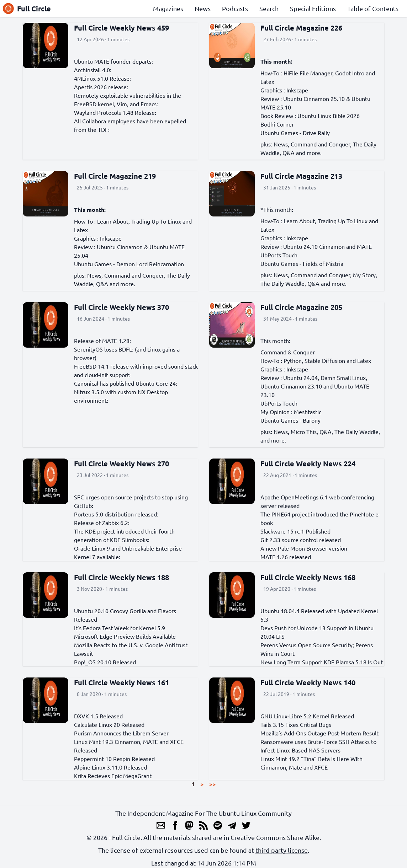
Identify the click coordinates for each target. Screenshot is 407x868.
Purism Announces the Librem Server (121, 733)
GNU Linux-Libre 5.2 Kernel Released (307, 716)
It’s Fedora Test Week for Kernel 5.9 (120, 628)
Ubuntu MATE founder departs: (113, 61)
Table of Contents (373, 8)
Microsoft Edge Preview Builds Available (125, 636)
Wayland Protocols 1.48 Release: (115, 112)
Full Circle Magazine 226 (301, 28)
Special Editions (313, 8)
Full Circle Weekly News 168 (308, 577)
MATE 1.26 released (286, 557)
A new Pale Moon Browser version (304, 548)
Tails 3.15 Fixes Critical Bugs (296, 724)
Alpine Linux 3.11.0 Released (110, 767)
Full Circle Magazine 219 (115, 176)
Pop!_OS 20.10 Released (105, 662)
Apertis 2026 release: (101, 87)
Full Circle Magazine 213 (301, 176)
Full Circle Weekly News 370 (121, 307)
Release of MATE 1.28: (102, 341)
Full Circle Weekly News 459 (121, 28)
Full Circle (27, 9)
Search (269, 8)
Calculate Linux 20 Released (109, 724)
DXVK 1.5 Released (98, 716)
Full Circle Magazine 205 (301, 307)
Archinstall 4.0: (93, 70)
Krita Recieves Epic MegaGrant (113, 776)
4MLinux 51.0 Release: (102, 78)
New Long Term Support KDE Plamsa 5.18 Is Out (322, 662)
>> (212, 784)
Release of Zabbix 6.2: (102, 523)
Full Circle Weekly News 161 (121, 682)
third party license (282, 850)
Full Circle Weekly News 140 (308, 682)
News (203, 8)
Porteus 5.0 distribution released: (116, 514)
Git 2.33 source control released (301, 540)
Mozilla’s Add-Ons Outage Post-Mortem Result (319, 733)
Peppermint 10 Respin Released (114, 759)
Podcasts (235, 8)
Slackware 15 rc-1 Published (295, 531)
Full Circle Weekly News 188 (121, 577)
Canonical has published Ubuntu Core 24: (126, 383)
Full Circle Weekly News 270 (121, 464)
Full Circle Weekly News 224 (308, 464)
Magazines (168, 8)
